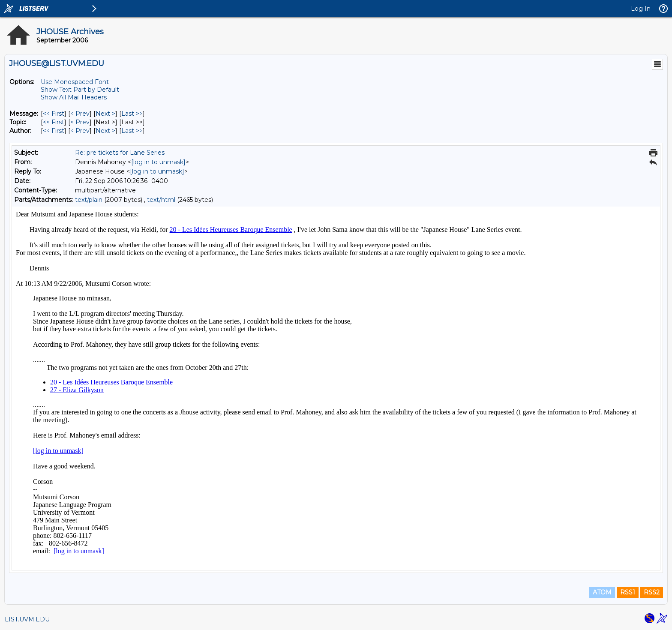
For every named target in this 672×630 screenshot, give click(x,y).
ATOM (602, 592)
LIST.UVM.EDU (27, 619)
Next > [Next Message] (105, 114)
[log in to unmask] (158, 162)
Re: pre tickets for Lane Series (120, 153)
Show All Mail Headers (74, 97)
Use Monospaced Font (75, 82)
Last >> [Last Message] (132, 114)
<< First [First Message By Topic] (54, 122)
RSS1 (628, 592)
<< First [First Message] (54, 114)
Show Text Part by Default (80, 90)
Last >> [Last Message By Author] (132, 131)
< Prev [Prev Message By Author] (80, 131)
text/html (161, 200)
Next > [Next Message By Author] (105, 131)
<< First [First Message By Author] (54, 131)
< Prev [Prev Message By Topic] (80, 122)
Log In (641, 9)
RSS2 (652, 592)
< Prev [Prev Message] (80, 114)
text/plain (89, 200)
